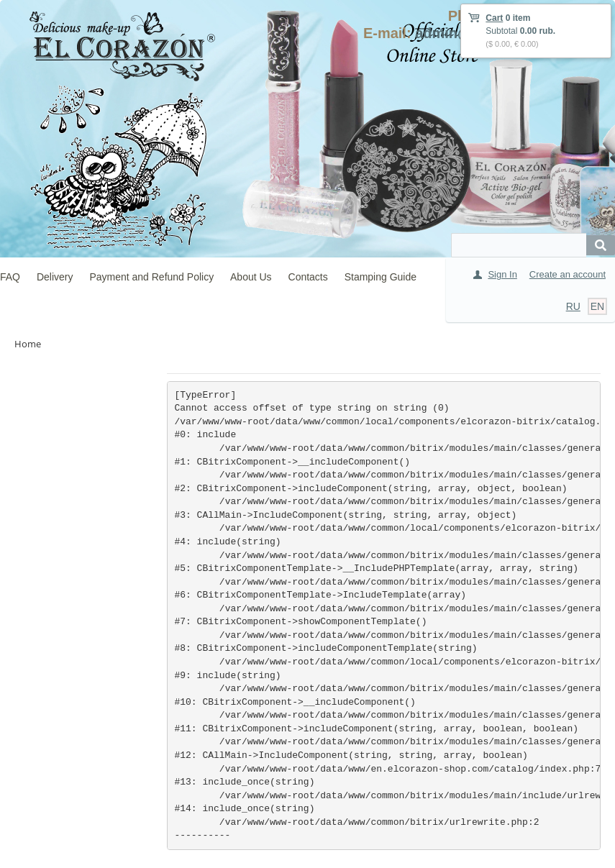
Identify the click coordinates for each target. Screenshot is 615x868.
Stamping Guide (381, 277)
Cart (494, 18)
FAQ (10, 277)
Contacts (308, 277)
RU (573, 306)
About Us (251, 277)
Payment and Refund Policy (151, 277)
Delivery (55, 277)
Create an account (568, 274)
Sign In (502, 274)
